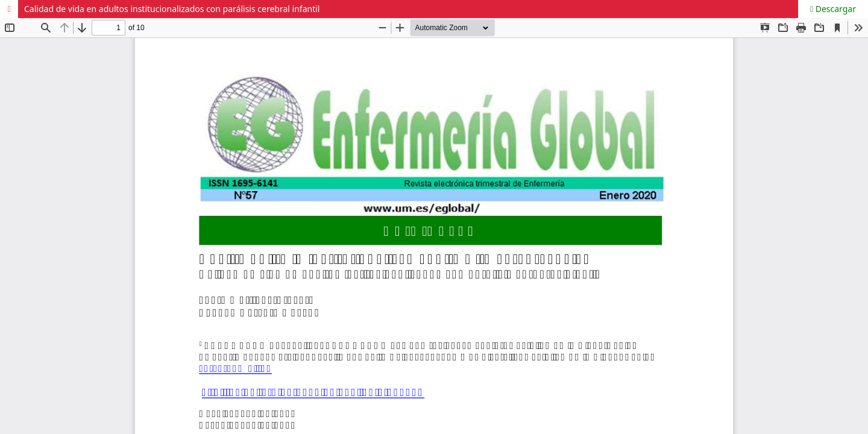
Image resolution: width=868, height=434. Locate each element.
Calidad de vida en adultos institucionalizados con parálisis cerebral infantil (172, 9)
